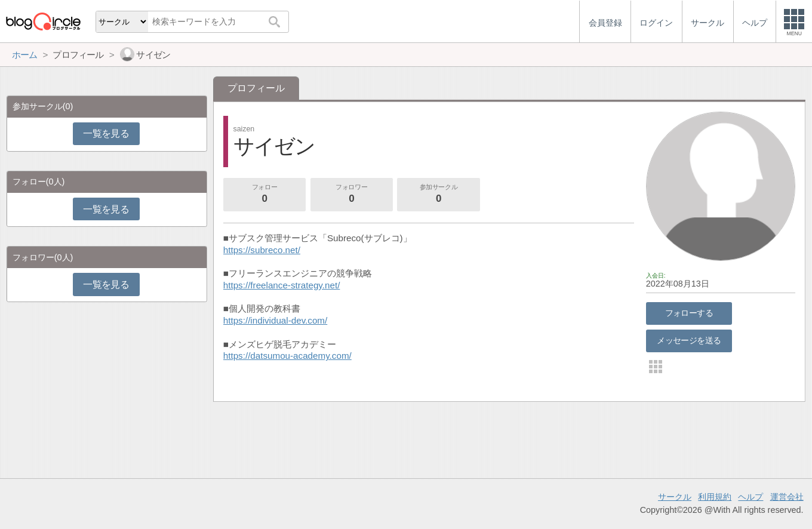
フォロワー (352, 195)
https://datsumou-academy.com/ (287, 356)
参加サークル (439, 195)
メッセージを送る (689, 340)
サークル (675, 497)
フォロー (264, 195)
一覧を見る (106, 133)
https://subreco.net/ (262, 250)
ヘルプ (751, 497)
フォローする (689, 313)
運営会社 (787, 497)
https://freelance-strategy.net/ (282, 285)
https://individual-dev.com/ (275, 320)
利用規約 (715, 497)
